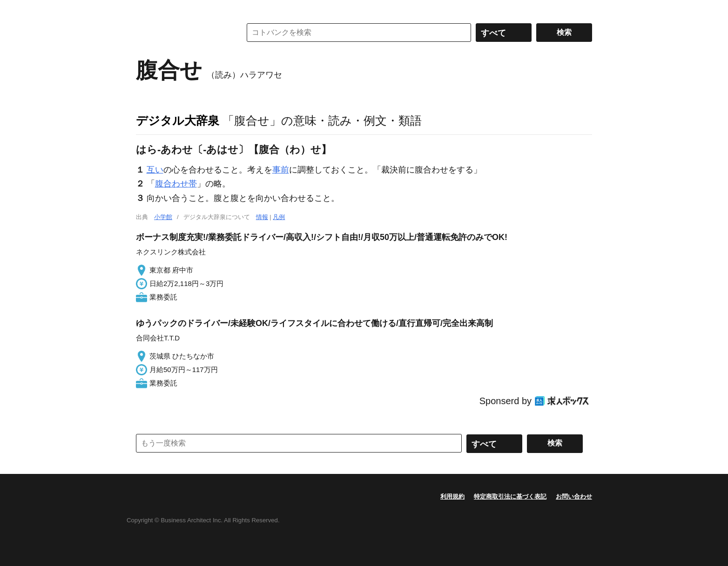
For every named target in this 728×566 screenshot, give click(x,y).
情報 (262, 217)
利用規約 (452, 496)
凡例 (279, 217)
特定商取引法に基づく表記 (510, 496)
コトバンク (182, 33)
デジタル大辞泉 (178, 120)
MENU (145, 9)
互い (155, 170)
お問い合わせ (574, 496)
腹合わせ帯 (176, 184)
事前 (281, 170)
